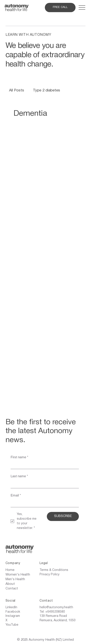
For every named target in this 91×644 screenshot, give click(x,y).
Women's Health (18, 575)
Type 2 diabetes (46, 90)
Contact (12, 589)
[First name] (43, 465)
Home (10, 570)
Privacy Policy (49, 575)
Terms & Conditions (54, 570)
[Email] (43, 503)
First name (19, 457)
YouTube (12, 625)
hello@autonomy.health (56, 607)
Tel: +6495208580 (52, 612)
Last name (19, 476)
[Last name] (43, 484)
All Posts (17, 90)
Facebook (13, 612)
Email (16, 495)
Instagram (13, 616)
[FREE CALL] (60, 8)
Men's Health (15, 579)
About (10, 584)
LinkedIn (11, 607)
